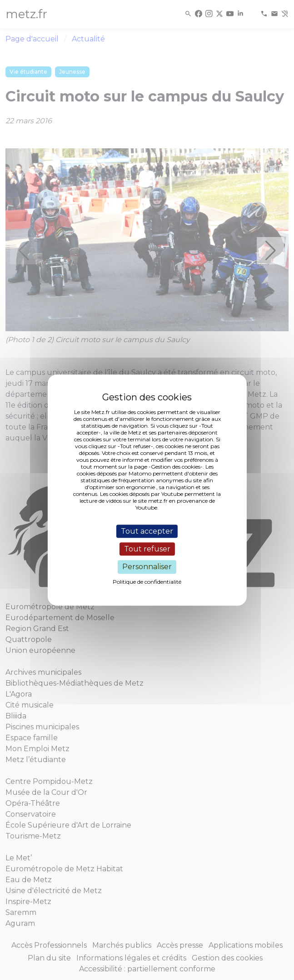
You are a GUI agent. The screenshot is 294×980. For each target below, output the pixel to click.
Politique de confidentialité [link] (147, 582)
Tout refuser (147, 549)
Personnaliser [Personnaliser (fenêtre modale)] (147, 567)
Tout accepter (147, 531)
